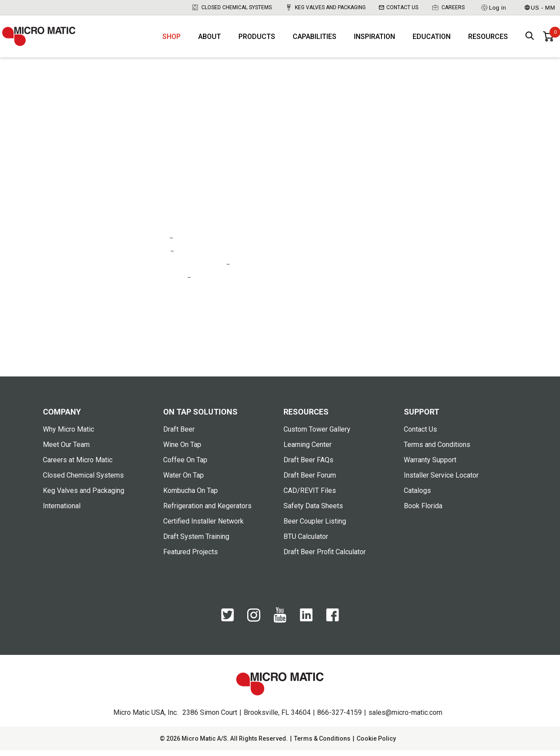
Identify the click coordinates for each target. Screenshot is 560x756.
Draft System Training (196, 542)
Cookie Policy (376, 744)
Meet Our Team (66, 450)
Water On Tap (184, 481)
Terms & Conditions (322, 744)
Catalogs (417, 496)
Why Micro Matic (68, 435)
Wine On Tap (182, 450)
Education (432, 40)
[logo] (44, 39)
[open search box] (530, 40)
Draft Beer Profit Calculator (325, 557)
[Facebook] (332, 625)
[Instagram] (254, 625)
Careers (448, 7)
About (210, 40)
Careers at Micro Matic (78, 466)
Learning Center (308, 450)
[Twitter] (227, 625)
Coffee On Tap (185, 466)
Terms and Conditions (437, 450)
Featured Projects (191, 557)
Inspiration (374, 40)
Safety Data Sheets (313, 512)
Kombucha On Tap (191, 496)
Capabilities (315, 40)
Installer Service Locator (441, 481)
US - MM (540, 8)
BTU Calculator (306, 542)
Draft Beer (179, 435)
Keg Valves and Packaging (325, 7)
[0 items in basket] (548, 39)
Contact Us (399, 7)
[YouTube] (280, 626)
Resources (488, 40)
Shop (171, 40)
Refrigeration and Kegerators (207, 512)
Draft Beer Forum (310, 481)
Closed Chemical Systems (231, 7)
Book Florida (423, 512)
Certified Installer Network (203, 527)
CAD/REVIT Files (310, 496)
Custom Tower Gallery (317, 435)
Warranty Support (430, 466)
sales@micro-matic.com (405, 718)
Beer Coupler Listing (315, 527)
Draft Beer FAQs (308, 466)
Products (257, 40)
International (62, 512)
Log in (493, 7)
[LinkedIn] (306, 625)
